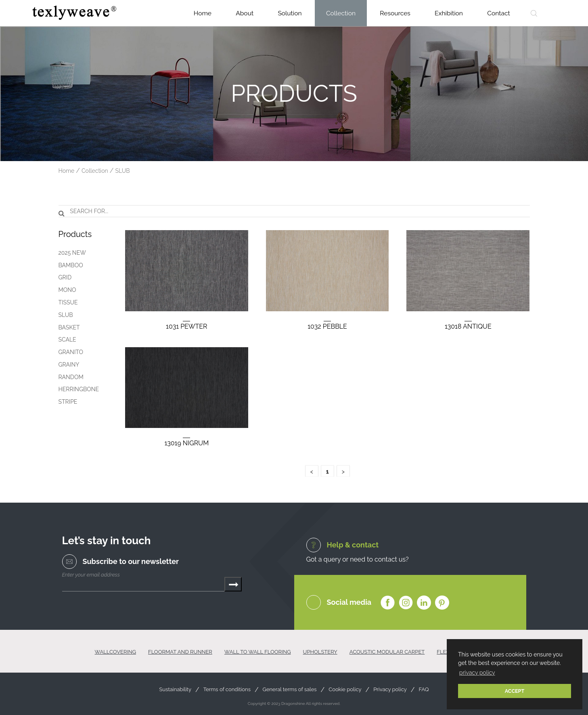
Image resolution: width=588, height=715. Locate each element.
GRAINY (67, 365)
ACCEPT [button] (515, 691)
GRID (64, 277)
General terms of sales (290, 690)
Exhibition (449, 13)
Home (203, 13)
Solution (290, 13)
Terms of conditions (227, 690)
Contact (499, 13)
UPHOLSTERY (320, 652)
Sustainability (175, 690)
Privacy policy (390, 690)
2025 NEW (71, 253)
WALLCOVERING (115, 652)
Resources (395, 13)
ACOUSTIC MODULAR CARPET (387, 652)
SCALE (66, 340)
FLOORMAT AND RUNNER (180, 652)
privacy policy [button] (477, 673)
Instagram (406, 603)
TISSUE (67, 302)
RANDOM (69, 377)
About (245, 13)
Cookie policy (345, 690)
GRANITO (69, 352)
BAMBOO (69, 265)
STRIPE (66, 402)
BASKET (68, 327)
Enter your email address (91, 575)
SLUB (123, 171)
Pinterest (442, 603)
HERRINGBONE (77, 389)
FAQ (424, 690)
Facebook (388, 603)
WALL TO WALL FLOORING (258, 652)
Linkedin (424, 603)
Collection (341, 13)
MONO (66, 290)
